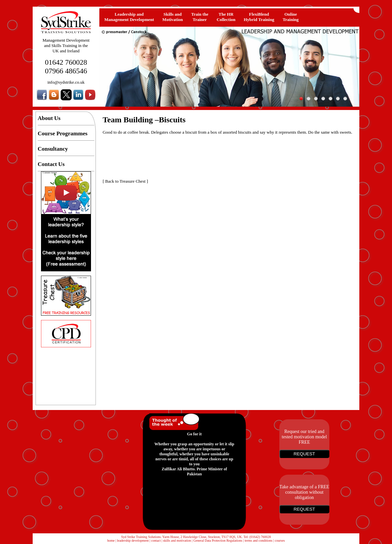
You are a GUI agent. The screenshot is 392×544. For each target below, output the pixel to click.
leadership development (133, 540)
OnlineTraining (291, 17)
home (111, 540)
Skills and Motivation (172, 17)
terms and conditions (258, 540)
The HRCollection (226, 17)
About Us (49, 118)
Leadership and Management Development (129, 17)
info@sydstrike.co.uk (66, 82)
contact (156, 540)
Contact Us (51, 164)
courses (280, 540)
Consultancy (53, 149)
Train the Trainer (200, 17)
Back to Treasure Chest (125, 181)
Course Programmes (62, 133)
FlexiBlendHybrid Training (259, 17)
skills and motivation (177, 540)
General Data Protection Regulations (218, 540)
